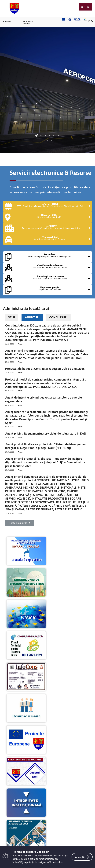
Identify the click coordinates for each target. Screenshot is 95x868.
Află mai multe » (55, 862)
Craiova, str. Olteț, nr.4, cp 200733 (42, 776)
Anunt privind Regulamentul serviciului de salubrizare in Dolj (46, 433)
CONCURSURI (58, 317)
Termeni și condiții (28, 22)
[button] (20, 523)
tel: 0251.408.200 (32, 781)
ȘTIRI (12, 317)
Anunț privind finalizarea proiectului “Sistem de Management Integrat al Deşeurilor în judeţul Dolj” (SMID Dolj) (46, 446)
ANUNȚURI (32, 317)
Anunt (20, 344)
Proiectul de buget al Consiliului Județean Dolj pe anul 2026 (45, 369)
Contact (7, 21)
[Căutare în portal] (92, 21)
